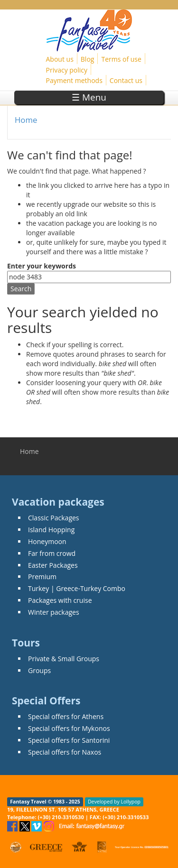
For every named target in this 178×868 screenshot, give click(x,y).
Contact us (126, 80)
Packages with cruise (60, 600)
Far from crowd (52, 553)
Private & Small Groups (64, 659)
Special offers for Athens (66, 716)
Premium (42, 577)
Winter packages (54, 612)
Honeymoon (47, 541)
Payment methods (74, 80)
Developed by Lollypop (114, 802)
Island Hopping (51, 530)
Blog (88, 59)
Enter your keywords (42, 266)
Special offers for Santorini (69, 740)
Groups (39, 670)
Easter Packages (53, 565)
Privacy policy (67, 70)
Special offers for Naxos (65, 752)
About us (60, 59)
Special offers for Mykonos (69, 728)
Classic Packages (54, 518)
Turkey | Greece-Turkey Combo (77, 588)
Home (26, 120)
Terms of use (121, 59)
